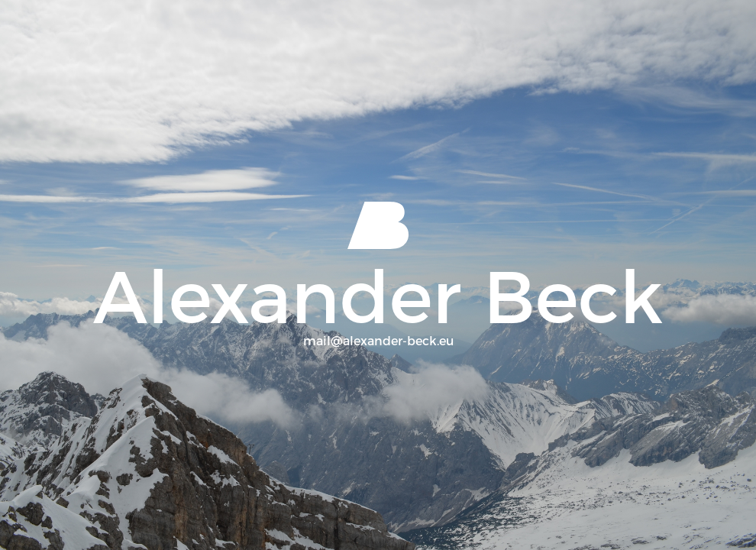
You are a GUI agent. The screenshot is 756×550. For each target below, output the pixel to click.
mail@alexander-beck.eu (378, 341)
